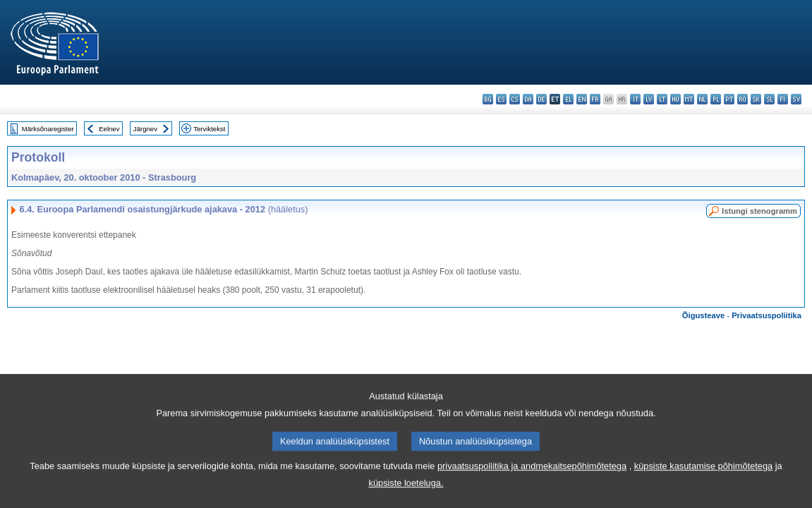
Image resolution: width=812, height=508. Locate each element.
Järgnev (145, 129)
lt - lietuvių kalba (662, 99)
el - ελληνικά (568, 99)
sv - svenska (796, 99)
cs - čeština (515, 99)
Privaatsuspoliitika (766, 315)
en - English (582, 99)
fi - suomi (783, 99)
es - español (501, 99)
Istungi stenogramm (759, 211)
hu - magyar (675, 99)
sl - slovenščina (769, 99)
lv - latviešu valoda (649, 99)
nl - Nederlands (702, 99)
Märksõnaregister (48, 129)
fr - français (595, 99)
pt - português (729, 99)
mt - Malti (689, 99)
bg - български (488, 99)
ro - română (743, 99)
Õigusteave (703, 315)
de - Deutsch (541, 99)
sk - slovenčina (756, 99)
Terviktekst (209, 129)
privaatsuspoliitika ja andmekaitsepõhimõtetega (532, 483)
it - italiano (635, 99)
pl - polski (716, 99)
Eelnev (109, 129)
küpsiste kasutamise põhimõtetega (703, 483)
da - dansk (528, 99)
